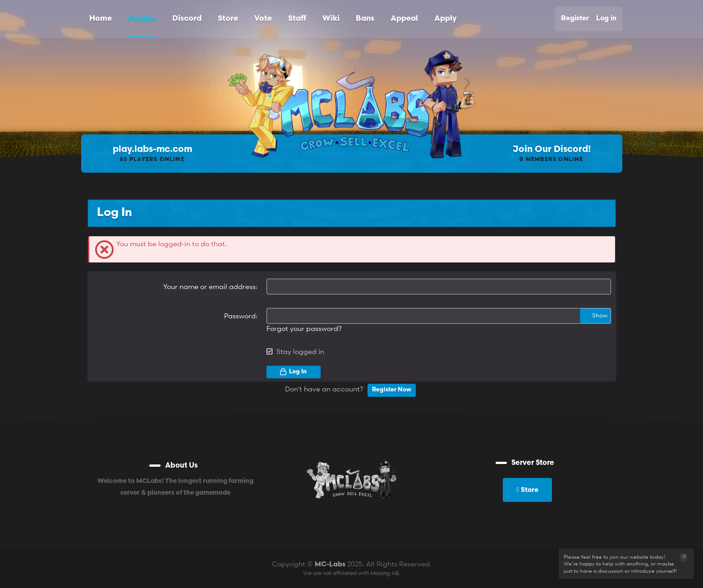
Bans (365, 19)
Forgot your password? (304, 328)
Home (101, 19)
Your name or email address (209, 286)
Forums (142, 19)
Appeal (404, 19)
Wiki (331, 19)
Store (228, 19)
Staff (297, 19)
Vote (263, 19)
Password (240, 316)
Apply (445, 19)
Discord (187, 19)
